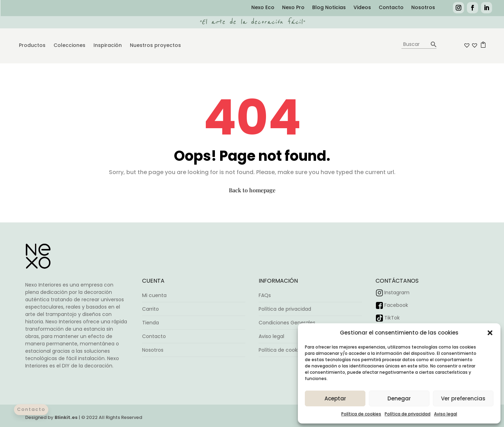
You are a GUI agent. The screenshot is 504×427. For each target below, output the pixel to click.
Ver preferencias (463, 398)
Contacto (391, 8)
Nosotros (423, 8)
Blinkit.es (66, 417)
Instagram (397, 292)
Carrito (150, 309)
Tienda (150, 323)
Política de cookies (361, 414)
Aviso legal (446, 414)
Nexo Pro (293, 8)
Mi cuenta (154, 295)
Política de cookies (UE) (287, 350)
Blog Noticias (329, 8)
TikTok (392, 318)
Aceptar (335, 398)
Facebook (396, 305)
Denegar (399, 398)
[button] (490, 333)
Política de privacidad (408, 414)
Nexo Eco (263, 8)
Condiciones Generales (287, 323)
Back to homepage (252, 190)
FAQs (265, 295)
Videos (362, 8)
